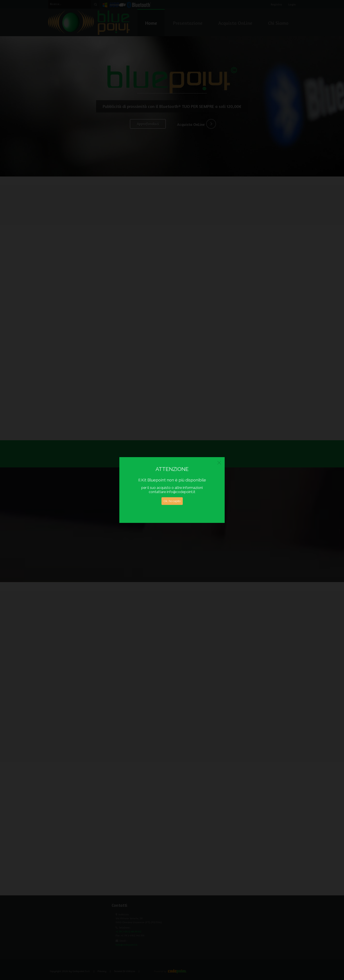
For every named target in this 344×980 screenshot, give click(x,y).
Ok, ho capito (172, 501)
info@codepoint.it (181, 492)
